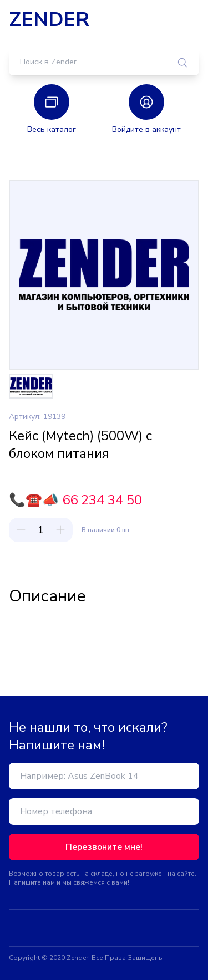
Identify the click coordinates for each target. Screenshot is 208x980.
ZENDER (49, 20)
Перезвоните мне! (104, 847)
